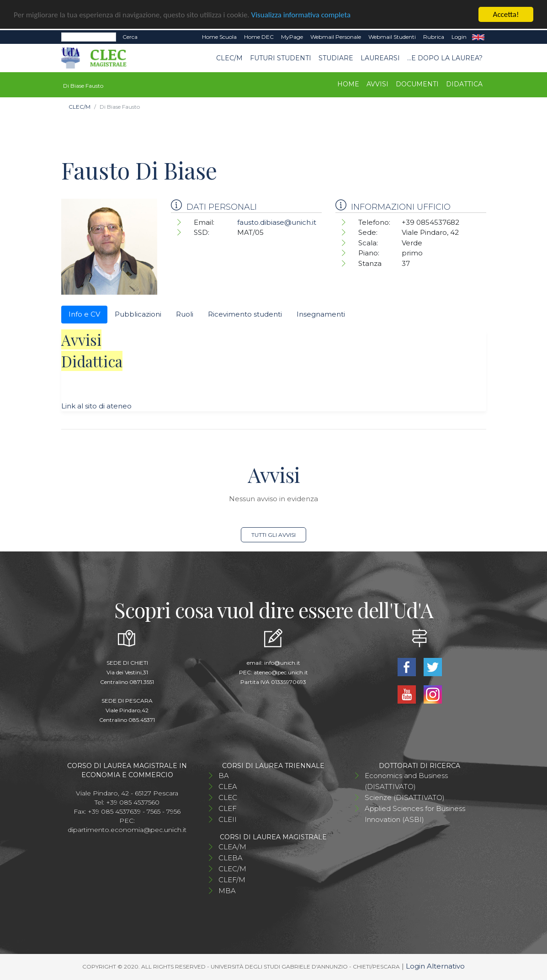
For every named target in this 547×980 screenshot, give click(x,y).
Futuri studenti (281, 58)
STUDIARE (336, 58)
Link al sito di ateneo (96, 406)
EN (478, 37)
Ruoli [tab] (185, 314)
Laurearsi (380, 58)
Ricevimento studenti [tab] (245, 314)
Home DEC (259, 37)
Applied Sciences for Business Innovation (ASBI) (415, 814)
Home (348, 84)
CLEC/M (229, 58)
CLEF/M (232, 880)
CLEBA (231, 858)
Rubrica (434, 37)
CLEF (228, 808)
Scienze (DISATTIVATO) (405, 797)
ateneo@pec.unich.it (281, 672)
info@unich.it (282, 663)
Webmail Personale (336, 37)
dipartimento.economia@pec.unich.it (127, 830)
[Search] (89, 37)
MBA (227, 891)
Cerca (130, 37)
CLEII (228, 819)
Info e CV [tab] (84, 314)
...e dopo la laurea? (445, 58)
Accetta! (506, 14)
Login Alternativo (435, 966)
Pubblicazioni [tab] (138, 314)
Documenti (417, 84)
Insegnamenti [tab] (321, 314)
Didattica (464, 84)
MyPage (292, 37)
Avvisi (377, 84)
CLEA (228, 787)
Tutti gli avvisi (273, 535)
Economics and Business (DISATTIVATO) (406, 781)
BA (224, 776)
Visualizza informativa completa (301, 15)
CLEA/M (232, 847)
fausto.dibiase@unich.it (277, 222)
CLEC (228, 797)
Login (459, 37)
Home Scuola (219, 37)
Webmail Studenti (392, 37)
